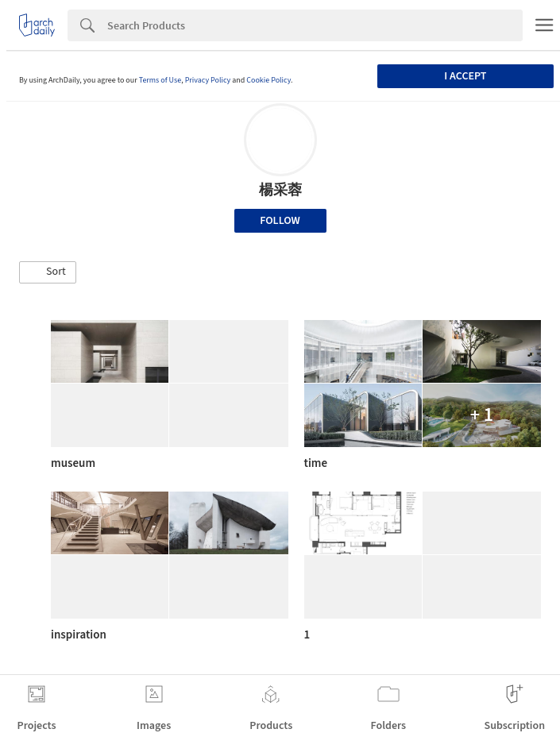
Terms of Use (160, 80)
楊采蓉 (280, 190)
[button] (48, 272)
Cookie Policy (268, 80)
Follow (280, 221)
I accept (465, 76)
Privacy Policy (208, 80)
